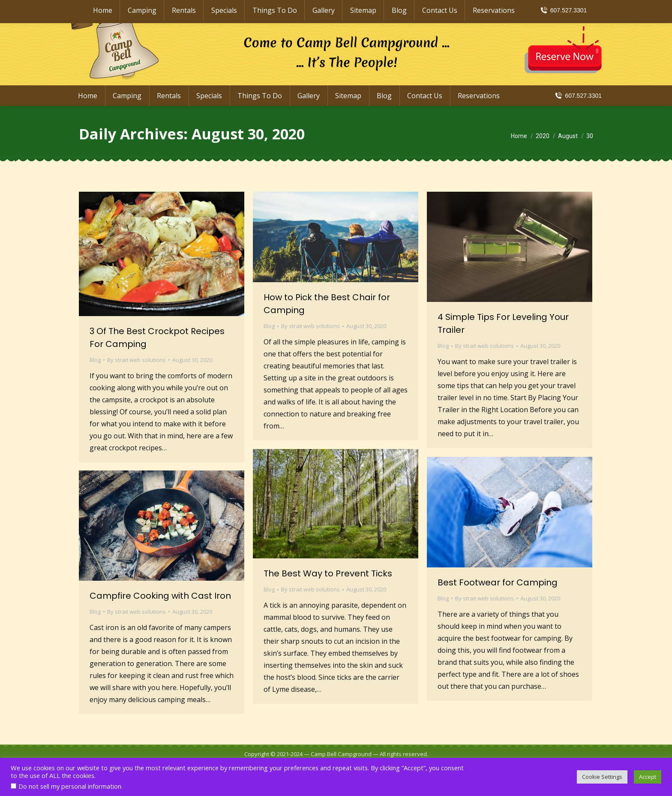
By (136, 360)
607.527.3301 (578, 96)
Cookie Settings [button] (602, 777)
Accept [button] (648, 777)
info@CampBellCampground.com (541, 8)
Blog (95, 360)
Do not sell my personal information (70, 786)
